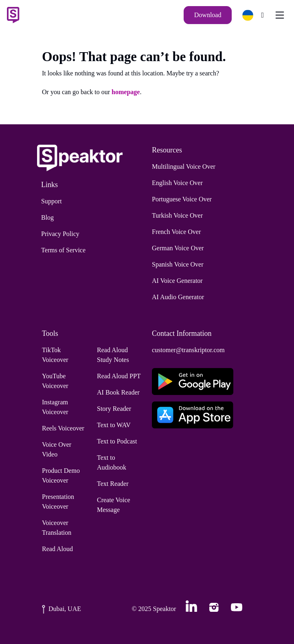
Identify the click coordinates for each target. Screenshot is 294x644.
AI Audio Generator (178, 297)
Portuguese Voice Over (182, 199)
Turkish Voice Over (177, 215)
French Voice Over (176, 232)
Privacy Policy (60, 234)
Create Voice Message (114, 505)
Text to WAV (114, 425)
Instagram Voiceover (55, 407)
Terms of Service (63, 250)
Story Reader (114, 409)
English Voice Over (177, 183)
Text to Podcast (117, 441)
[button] (251, 15)
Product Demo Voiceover (61, 475)
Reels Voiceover (63, 428)
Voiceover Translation (57, 528)
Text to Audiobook (112, 462)
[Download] (208, 15)
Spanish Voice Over (178, 264)
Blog (47, 217)
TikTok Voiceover (55, 355)
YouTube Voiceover (55, 381)
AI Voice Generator (177, 281)
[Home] (13, 15)
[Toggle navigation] (280, 15)
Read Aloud (57, 549)
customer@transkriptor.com (188, 350)
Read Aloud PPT (119, 376)
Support (52, 201)
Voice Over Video (57, 449)
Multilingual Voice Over (184, 167)
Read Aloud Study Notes (113, 355)
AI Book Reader (118, 392)
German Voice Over (178, 248)
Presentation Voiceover (58, 502)
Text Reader (113, 484)
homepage (126, 92)
